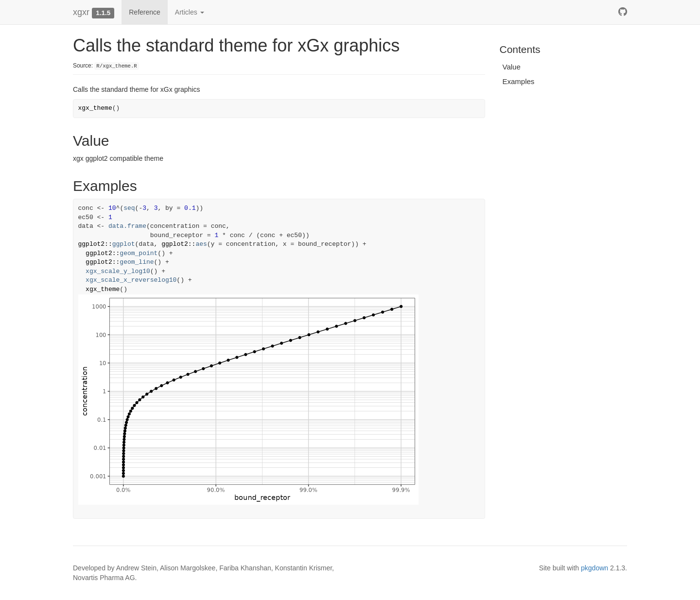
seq (129, 208)
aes (201, 244)
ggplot (124, 244)
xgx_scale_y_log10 (118, 271)
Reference (145, 12)
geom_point (139, 253)
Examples (519, 81)
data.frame (127, 226)
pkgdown (595, 568)
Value (512, 67)
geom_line (137, 262)
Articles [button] (190, 12)
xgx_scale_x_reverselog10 (131, 280)
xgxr (81, 12)
